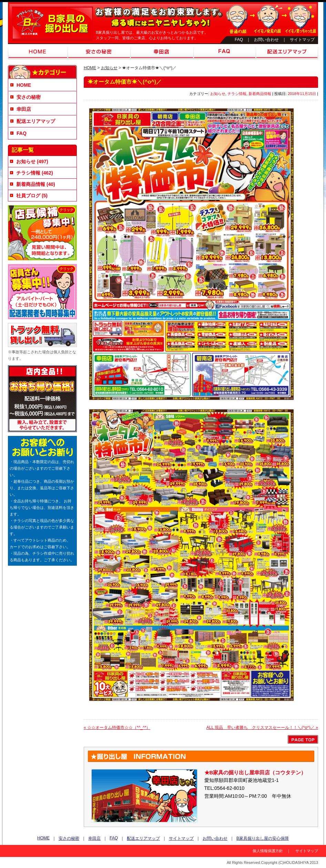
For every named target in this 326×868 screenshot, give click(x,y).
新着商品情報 (260, 94)
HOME (38, 52)
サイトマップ (302, 40)
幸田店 (162, 52)
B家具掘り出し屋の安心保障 (263, 838)
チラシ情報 (237, 94)
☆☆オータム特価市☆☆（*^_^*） (117, 728)
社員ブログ (28, 196)
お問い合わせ (266, 40)
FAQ (239, 40)
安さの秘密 (99, 52)
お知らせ (109, 68)
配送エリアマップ (287, 52)
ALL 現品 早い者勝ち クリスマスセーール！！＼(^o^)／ (262, 728)
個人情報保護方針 (268, 851)
